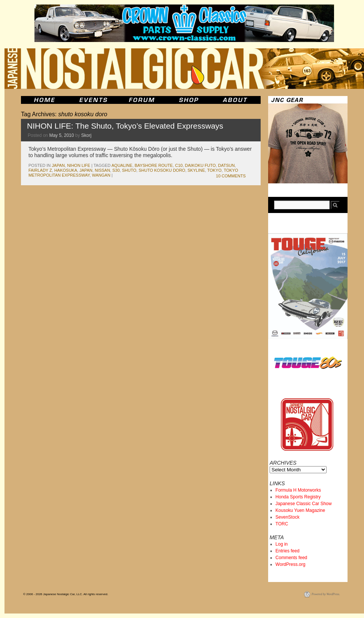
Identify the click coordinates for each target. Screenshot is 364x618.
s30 (116, 170)
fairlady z (40, 170)
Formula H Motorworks (298, 490)
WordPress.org (291, 564)
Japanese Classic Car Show (304, 504)
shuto (129, 170)
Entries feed (288, 551)
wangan (101, 175)
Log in (282, 544)
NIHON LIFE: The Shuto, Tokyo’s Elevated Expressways (125, 126)
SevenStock (288, 517)
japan (58, 165)
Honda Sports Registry (298, 497)
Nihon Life (79, 165)
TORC (282, 524)
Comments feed (292, 558)
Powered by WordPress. (326, 594)
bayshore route (154, 165)
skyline (196, 170)
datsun (226, 165)
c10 (179, 165)
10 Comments (231, 176)
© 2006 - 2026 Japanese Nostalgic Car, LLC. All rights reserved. (66, 594)
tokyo (214, 170)
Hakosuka (66, 170)
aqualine (122, 165)
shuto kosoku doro (162, 170)
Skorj (86, 135)
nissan (102, 170)
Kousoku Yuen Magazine (301, 510)
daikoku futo (200, 165)
